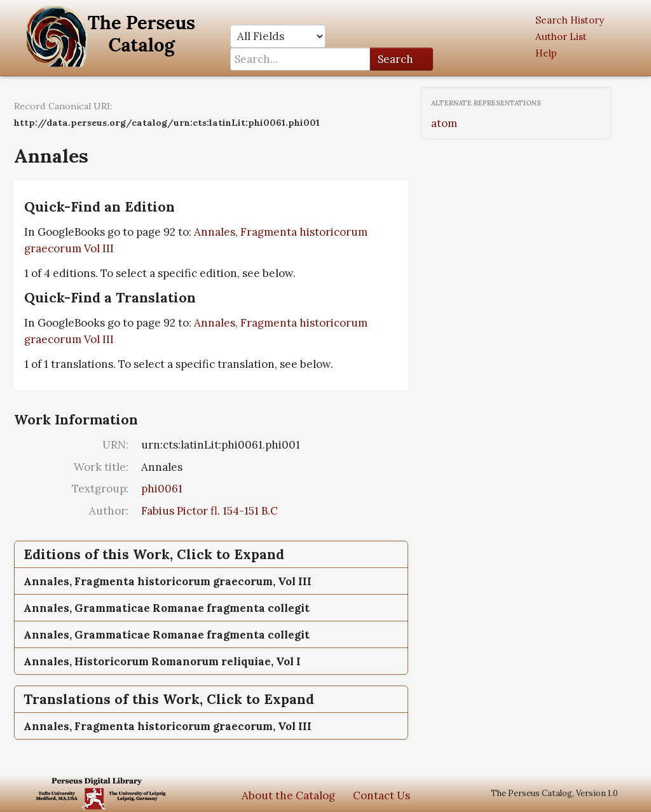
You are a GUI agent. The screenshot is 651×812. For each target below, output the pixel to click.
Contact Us (381, 795)
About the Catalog (288, 795)
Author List (561, 37)
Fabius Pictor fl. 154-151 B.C (209, 511)
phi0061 (162, 489)
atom (444, 123)
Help (546, 53)
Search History (570, 20)
